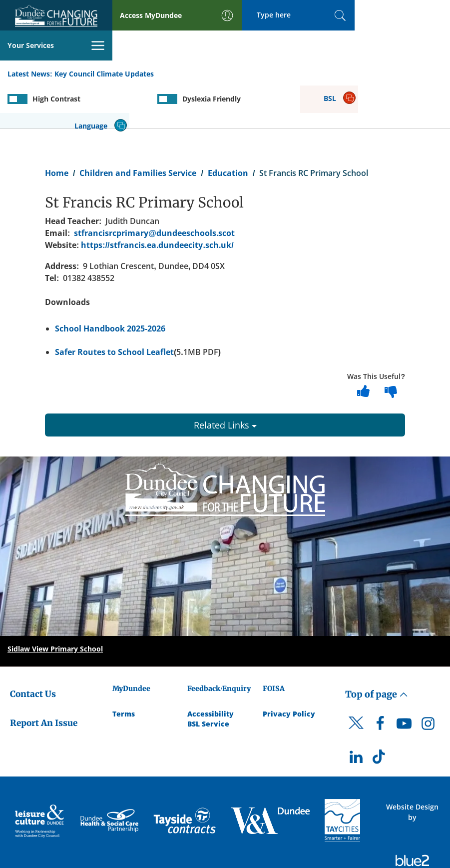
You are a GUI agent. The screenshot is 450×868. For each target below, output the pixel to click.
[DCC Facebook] (380, 681)
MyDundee (131, 643)
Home (57, 128)
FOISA (274, 643)
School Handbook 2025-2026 (110, 284)
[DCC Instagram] (428, 681)
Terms (124, 669)
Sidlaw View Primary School (55, 604)
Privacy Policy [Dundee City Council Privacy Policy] (289, 669)
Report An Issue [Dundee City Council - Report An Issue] (44, 678)
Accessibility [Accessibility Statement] (211, 669)
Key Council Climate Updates (104, 44)
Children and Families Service (138, 128)
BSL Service (208, 679)
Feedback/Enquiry (219, 643)
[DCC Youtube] (404, 681)
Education (228, 128)
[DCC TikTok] (380, 715)
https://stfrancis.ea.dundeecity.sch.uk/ (157, 200)
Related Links (225, 380)
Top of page (377, 649)
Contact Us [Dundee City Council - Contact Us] (33, 649)
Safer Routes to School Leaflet (114, 307)
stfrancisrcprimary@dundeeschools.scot (154, 188)
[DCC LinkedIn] (356, 715)
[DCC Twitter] (356, 687)
